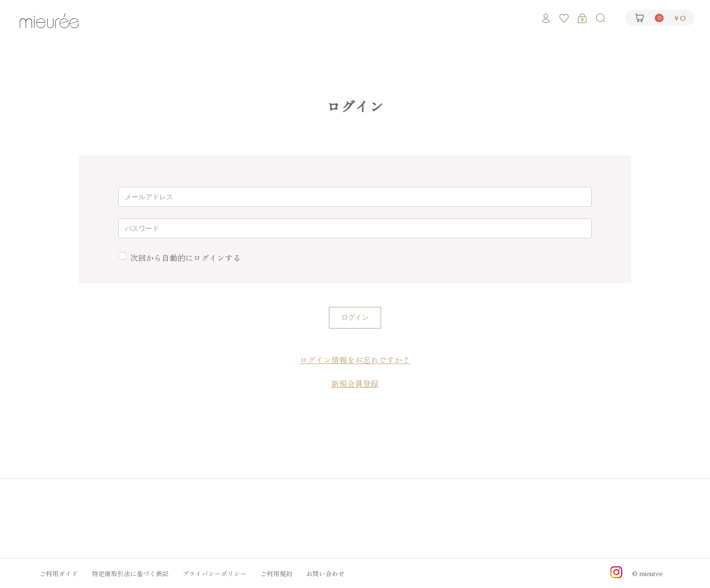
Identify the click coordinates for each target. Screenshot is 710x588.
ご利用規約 (276, 573)
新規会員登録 (355, 384)
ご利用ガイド (59, 573)
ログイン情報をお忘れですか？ (355, 360)
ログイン (355, 317)
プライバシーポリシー (214, 573)
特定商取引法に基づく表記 (130, 573)
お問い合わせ (325, 573)
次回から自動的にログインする (185, 258)
